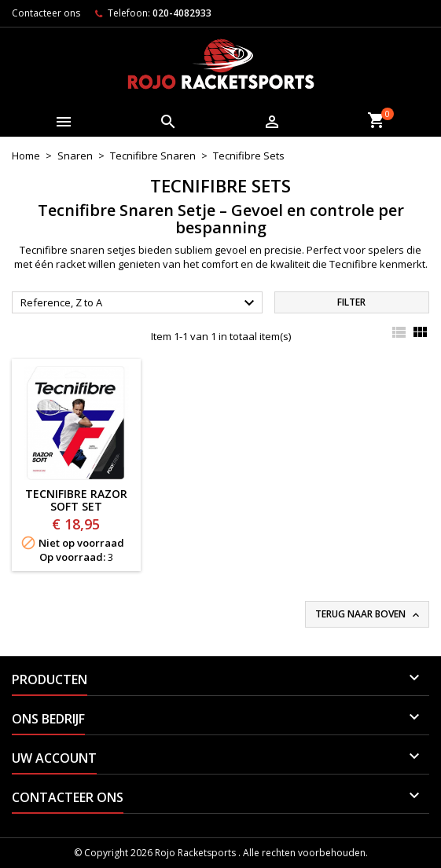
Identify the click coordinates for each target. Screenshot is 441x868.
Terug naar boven (369, 614)
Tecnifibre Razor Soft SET (76, 500)
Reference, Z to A (140, 303)
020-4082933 (182, 13)
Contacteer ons (46, 13)
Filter (351, 302)
